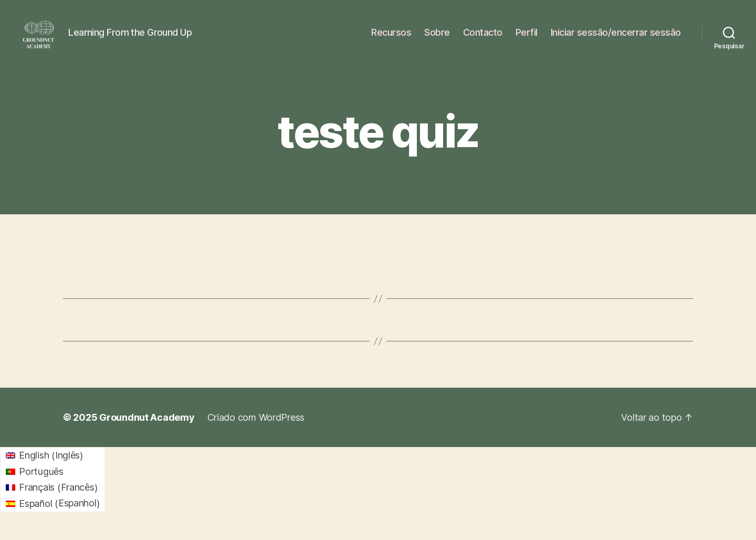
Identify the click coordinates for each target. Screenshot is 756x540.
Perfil (527, 38)
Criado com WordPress (256, 430)
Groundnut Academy (147, 430)
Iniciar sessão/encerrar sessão (616, 38)
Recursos (391, 38)
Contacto (483, 38)
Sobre (437, 38)
